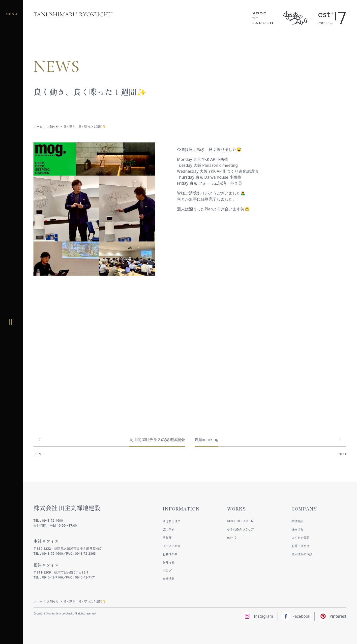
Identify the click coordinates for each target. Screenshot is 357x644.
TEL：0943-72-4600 (48, 520)
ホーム (38, 126)
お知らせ (53, 126)
